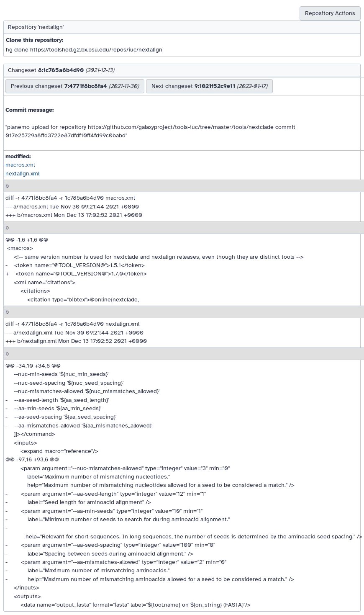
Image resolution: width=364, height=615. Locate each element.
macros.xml (20, 165)
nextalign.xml (22, 174)
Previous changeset (75, 86)
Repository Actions (330, 13)
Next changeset (209, 86)
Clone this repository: (35, 40)
